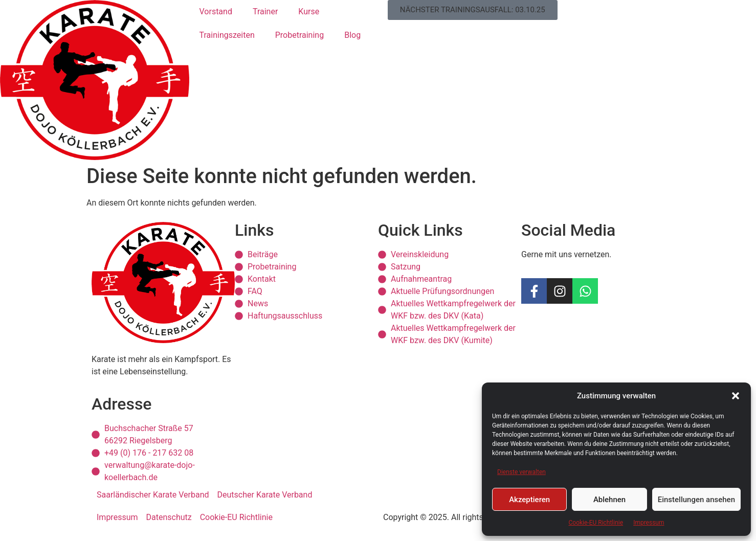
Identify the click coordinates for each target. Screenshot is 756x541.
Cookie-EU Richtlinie (596, 523)
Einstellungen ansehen (696, 500)
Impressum (649, 523)
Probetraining (299, 35)
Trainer (265, 12)
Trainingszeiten (227, 35)
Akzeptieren (529, 500)
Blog (352, 35)
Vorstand (216, 12)
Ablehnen (609, 500)
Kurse (309, 12)
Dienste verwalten (521, 472)
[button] (736, 396)
